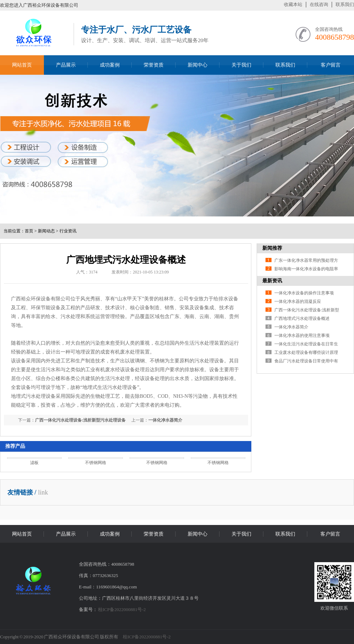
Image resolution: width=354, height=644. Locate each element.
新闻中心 (198, 65)
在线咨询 (319, 4)
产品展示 (66, 65)
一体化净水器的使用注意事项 (302, 335)
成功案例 (110, 65)
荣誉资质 (154, 65)
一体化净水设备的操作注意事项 (304, 293)
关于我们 (241, 65)
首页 (29, 231)
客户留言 (331, 65)
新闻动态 (46, 231)
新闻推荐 (272, 248)
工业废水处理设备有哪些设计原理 (306, 352)
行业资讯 (68, 231)
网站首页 (22, 65)
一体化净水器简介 (165, 420)
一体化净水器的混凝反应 (298, 301)
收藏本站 (293, 4)
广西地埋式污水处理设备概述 (302, 318)
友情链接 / (22, 492)
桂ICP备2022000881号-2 (122, 609)
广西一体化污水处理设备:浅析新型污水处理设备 (80, 420)
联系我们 (345, 4)
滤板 (34, 463)
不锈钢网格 (96, 463)
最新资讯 (272, 281)
